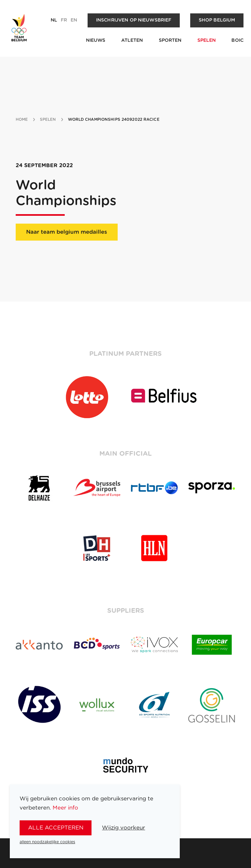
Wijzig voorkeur (124, 828)
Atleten (132, 40)
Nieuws (96, 40)
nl (54, 20)
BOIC (237, 40)
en (74, 20)
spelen (48, 119)
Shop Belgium (217, 20)
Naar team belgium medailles (67, 232)
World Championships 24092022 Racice (114, 119)
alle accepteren (56, 828)
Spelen (207, 40)
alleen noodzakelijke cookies (47, 842)
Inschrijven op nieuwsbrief (134, 20)
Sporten (170, 40)
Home (22, 119)
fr (64, 20)
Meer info (65, 808)
